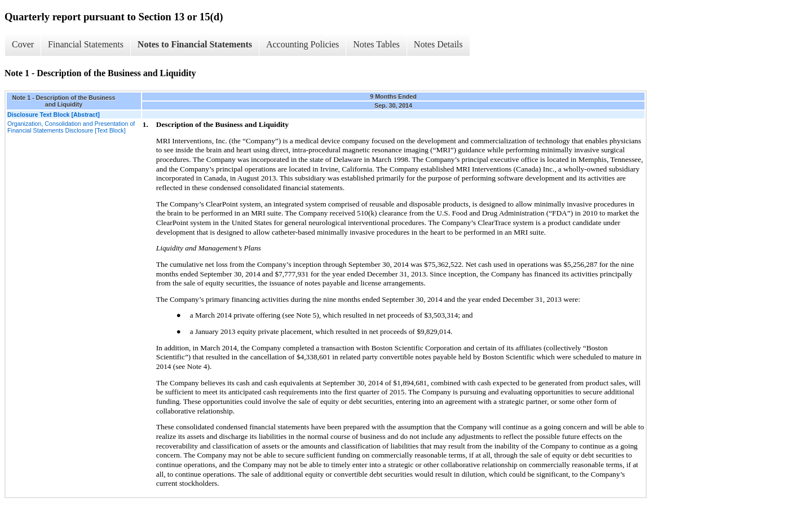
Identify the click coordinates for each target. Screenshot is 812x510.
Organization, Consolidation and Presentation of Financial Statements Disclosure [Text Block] (71, 127)
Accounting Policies (303, 44)
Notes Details (438, 44)
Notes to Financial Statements (195, 44)
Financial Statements (86, 44)
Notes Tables (376, 44)
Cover (23, 44)
